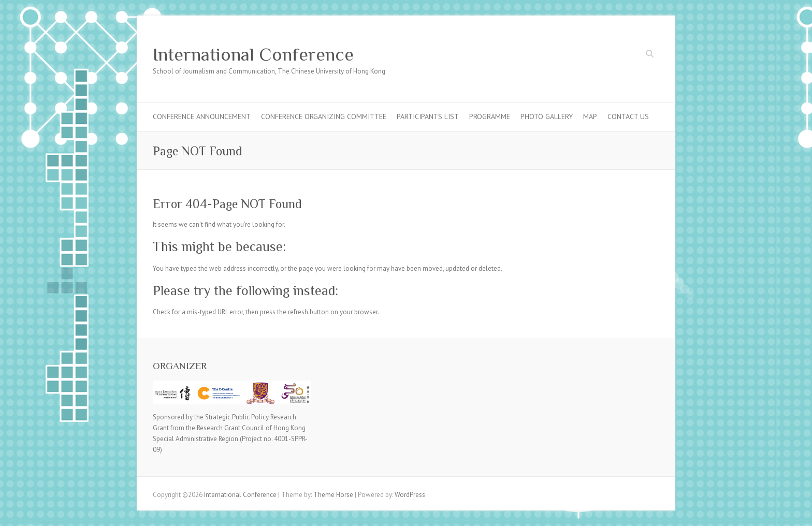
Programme (490, 116)
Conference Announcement (202, 116)
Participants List (428, 116)
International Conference (253, 54)
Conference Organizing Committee (324, 116)
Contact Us (628, 116)
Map (590, 116)
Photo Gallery (547, 116)
